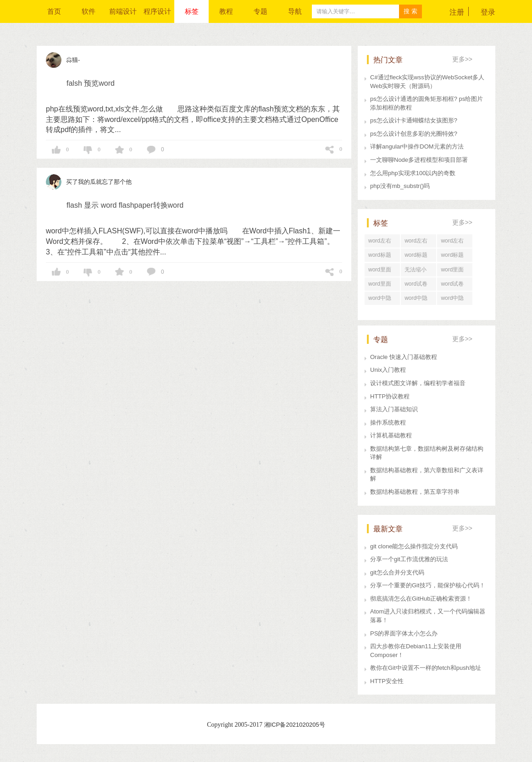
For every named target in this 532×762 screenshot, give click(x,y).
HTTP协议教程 (390, 396)
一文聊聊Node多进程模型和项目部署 (419, 160)
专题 (260, 11)
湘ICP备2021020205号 (295, 725)
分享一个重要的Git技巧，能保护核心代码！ (428, 585)
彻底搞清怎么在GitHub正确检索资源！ (421, 599)
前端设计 (123, 11)
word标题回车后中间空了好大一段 (454, 257)
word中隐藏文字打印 (382, 300)
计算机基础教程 (391, 435)
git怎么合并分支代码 (397, 572)
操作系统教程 (388, 422)
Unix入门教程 (388, 370)
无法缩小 (416, 270)
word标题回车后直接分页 (418, 257)
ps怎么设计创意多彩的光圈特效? (414, 134)
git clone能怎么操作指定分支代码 (414, 546)
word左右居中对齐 (416, 243)
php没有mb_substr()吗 (400, 186)
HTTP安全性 (387, 681)
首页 (54, 11)
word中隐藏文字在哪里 (454, 300)
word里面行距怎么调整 (382, 271)
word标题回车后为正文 (382, 257)
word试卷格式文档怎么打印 (418, 286)
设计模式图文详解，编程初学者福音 (418, 383)
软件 (89, 11)
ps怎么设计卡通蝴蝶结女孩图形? (414, 120)
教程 (226, 11)
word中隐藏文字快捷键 (418, 300)
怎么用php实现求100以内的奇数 (413, 173)
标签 (192, 11)
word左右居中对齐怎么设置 (454, 243)
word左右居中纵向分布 (382, 243)
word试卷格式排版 (452, 286)
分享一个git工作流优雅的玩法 (409, 559)
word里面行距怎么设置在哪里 (382, 286)
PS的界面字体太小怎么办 (404, 633)
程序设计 (157, 11)
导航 (295, 11)
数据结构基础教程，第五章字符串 (415, 492)
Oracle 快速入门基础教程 (404, 357)
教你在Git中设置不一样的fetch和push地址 (426, 668)
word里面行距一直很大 (454, 271)
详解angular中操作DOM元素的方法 (417, 146)
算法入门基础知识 (394, 409)
